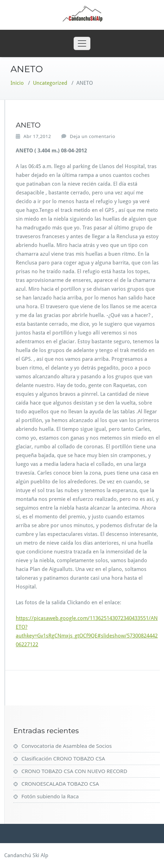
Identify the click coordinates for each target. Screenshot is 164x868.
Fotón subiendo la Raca (50, 796)
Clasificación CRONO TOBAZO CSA (63, 758)
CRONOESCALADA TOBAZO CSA (60, 784)
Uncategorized (50, 83)
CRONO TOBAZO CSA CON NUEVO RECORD (74, 771)
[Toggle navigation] (82, 43)
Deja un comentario (93, 136)
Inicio (17, 83)
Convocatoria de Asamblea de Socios (67, 746)
